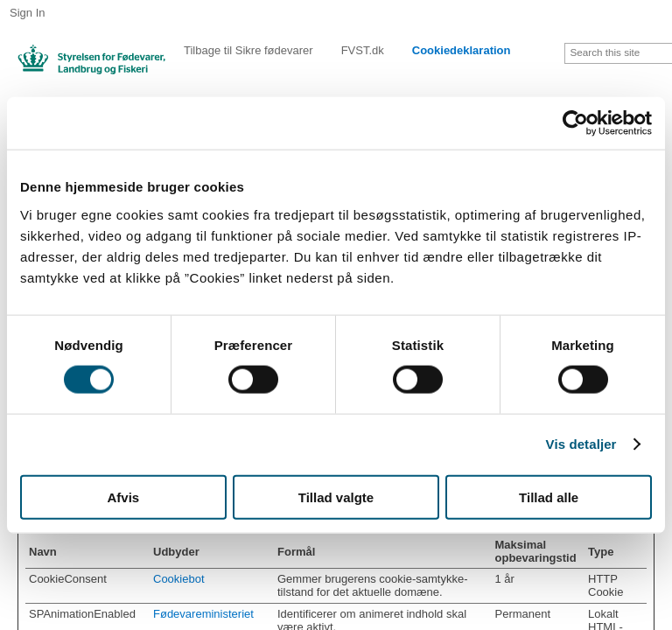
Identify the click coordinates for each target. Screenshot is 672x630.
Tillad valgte (336, 497)
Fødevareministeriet (203, 614)
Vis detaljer (581, 444)
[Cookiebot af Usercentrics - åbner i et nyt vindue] (575, 123)
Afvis (123, 497)
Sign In (27, 13)
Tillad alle (549, 497)
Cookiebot (179, 579)
